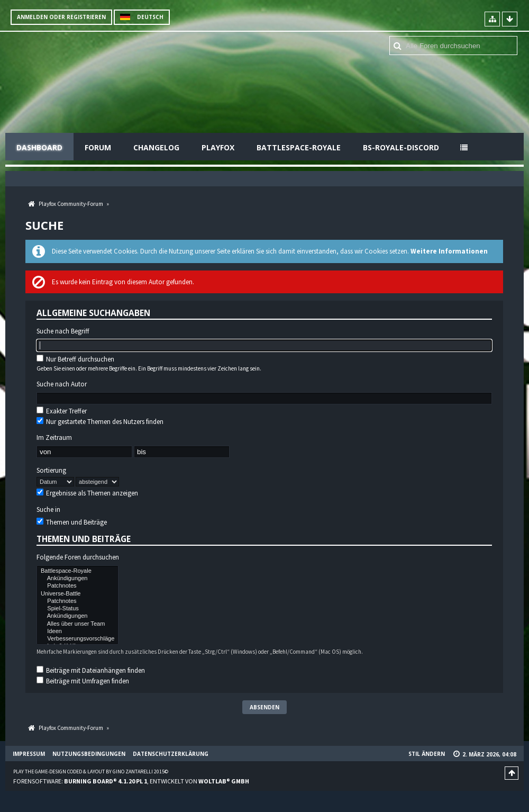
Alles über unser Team (77, 624)
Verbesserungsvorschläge (77, 639)
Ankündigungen (77, 579)
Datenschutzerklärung (171, 754)
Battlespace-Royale (299, 147)
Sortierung (51, 471)
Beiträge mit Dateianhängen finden (91, 670)
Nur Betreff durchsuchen (75, 359)
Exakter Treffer (62, 411)
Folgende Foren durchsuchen (78, 557)
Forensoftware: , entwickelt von (131, 781)
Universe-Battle (77, 594)
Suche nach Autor (62, 384)
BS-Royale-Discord (401, 147)
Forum (98, 147)
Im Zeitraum (54, 438)
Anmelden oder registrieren (61, 17)
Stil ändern (427, 754)
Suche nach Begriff (63, 331)
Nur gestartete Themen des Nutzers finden (100, 422)
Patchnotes (77, 586)
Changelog (156, 147)
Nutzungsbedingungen (89, 754)
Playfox (218, 147)
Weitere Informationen (449, 251)
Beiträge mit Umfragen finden (83, 681)
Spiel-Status (77, 609)
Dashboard (39, 147)
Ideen (77, 631)
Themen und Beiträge (72, 522)
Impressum (29, 754)
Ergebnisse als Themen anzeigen (87, 493)
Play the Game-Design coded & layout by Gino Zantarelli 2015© (91, 772)
